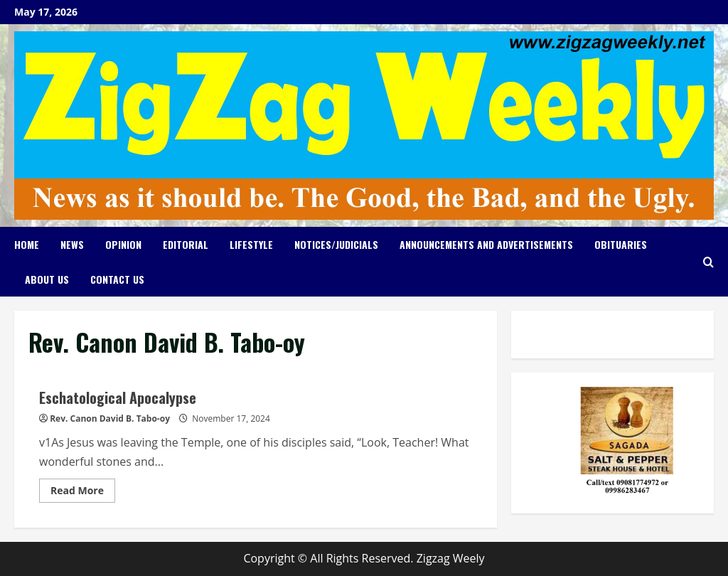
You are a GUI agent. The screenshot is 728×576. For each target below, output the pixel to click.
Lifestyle (251, 244)
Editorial (186, 244)
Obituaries (621, 244)
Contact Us (117, 279)
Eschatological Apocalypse (118, 398)
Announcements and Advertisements (486, 244)
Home (27, 244)
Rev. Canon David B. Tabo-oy (110, 418)
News (72, 244)
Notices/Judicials (336, 244)
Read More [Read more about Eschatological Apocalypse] (83, 493)
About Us (47, 279)
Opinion (123, 244)
